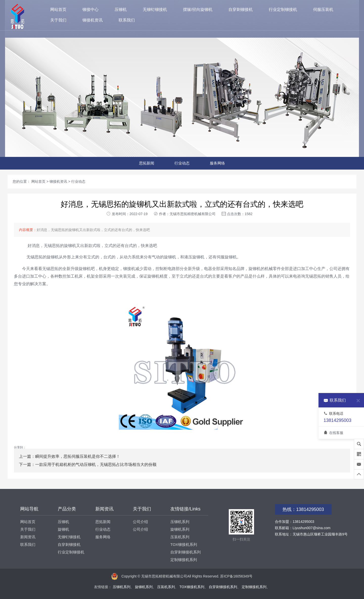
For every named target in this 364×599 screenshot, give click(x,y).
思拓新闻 (147, 163)
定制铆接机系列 (184, 560)
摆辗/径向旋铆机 (198, 9)
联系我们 (127, 20)
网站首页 (58, 9)
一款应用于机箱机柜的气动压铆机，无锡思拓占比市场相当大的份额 (96, 464)
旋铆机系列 (180, 529)
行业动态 (182, 163)
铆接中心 (90, 9)
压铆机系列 (180, 522)
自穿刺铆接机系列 (186, 552)
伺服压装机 (323, 9)
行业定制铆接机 (283, 9)
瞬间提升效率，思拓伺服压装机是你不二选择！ (78, 456)
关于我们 (58, 20)
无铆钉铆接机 (155, 9)
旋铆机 (64, 529)
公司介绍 (141, 522)
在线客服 (333, 433)
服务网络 (217, 163)
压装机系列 (180, 537)
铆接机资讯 (93, 20)
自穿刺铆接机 (241, 9)
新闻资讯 (28, 537)
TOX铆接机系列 (184, 544)
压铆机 (121, 9)
